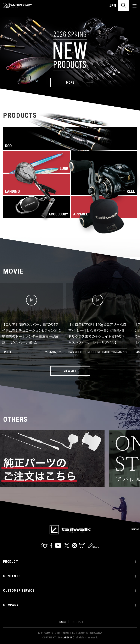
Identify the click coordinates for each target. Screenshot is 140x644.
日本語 (62, 622)
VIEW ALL (70, 371)
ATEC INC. (69, 638)
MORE (70, 82)
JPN (113, 5)
